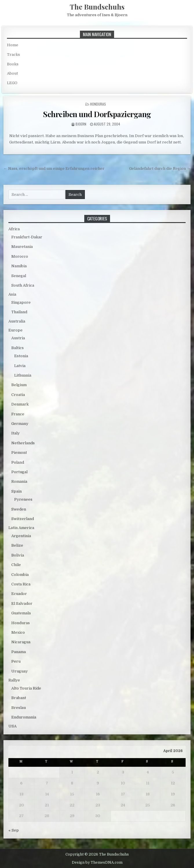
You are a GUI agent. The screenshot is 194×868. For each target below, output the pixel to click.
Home (13, 45)
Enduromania (24, 717)
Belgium (19, 385)
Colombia (20, 575)
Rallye (14, 680)
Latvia (20, 366)
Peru (16, 661)
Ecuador (19, 594)
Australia (17, 321)
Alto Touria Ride (26, 688)
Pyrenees (23, 499)
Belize (17, 545)
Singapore (21, 302)
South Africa (23, 285)
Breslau (19, 708)
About (12, 73)
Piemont (19, 453)
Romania (19, 481)
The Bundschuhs (97, 7)
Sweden (19, 509)
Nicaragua (21, 642)
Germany (20, 424)
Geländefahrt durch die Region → (160, 168)
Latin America (21, 528)
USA (12, 726)
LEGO (12, 83)
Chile (16, 565)
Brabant (19, 698)
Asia (12, 294)
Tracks (13, 55)
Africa (14, 229)
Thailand (19, 312)
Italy (15, 433)
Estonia (21, 356)
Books (13, 64)
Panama (19, 652)
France (18, 414)
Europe (15, 330)
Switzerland (23, 519)
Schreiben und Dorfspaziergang (97, 114)
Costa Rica (21, 584)
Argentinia (21, 536)
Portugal (19, 472)
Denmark (20, 404)
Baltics (18, 348)
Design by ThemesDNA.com (97, 863)
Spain (17, 491)
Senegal (19, 276)
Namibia (19, 266)
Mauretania (22, 247)
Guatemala (21, 613)
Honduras (98, 104)
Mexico (18, 632)
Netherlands (23, 443)
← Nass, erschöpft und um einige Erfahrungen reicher (54, 168)
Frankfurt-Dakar (27, 237)
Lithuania (23, 375)
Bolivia (18, 555)
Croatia (18, 395)
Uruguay (20, 671)
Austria (18, 338)
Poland (18, 462)
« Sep (14, 830)
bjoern (81, 124)
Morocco (20, 256)
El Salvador (22, 603)
